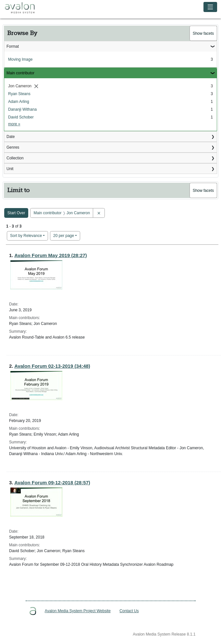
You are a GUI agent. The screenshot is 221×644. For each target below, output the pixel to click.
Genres (13, 147)
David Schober (21, 117)
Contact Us (129, 611)
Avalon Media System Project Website (78, 611)
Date (11, 137)
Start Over (16, 213)
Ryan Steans (19, 94)
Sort (26, 236)
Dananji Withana (22, 109)
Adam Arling (19, 102)
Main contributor (20, 73)
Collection (15, 158)
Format (13, 46)
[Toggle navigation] (210, 7)
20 (64, 235)
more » (14, 124)
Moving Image (20, 59)
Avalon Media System (24, 8)
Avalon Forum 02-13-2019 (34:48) (52, 366)
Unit (10, 169)
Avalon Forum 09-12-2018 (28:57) (52, 483)
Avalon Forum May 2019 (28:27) (51, 255)
